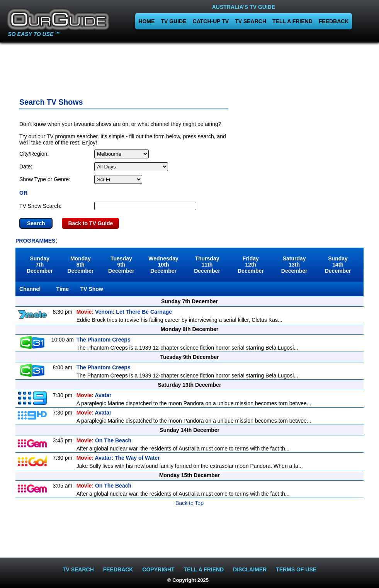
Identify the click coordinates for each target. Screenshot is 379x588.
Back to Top (189, 503)
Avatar (94, 395)
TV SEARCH (251, 21)
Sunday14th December (338, 265)
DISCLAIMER (250, 569)
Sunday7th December (40, 265)
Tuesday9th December (121, 265)
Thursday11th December (207, 265)
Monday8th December (80, 265)
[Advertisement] (190, 68)
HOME (146, 21)
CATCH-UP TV (211, 21)
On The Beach (104, 440)
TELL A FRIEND (292, 21)
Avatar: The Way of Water (118, 458)
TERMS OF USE (296, 569)
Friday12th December (251, 265)
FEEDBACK (334, 21)
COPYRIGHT (158, 569)
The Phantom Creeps (104, 340)
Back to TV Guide (90, 223)
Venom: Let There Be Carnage (124, 312)
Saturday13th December (294, 265)
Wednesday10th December (163, 265)
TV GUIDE (173, 21)
